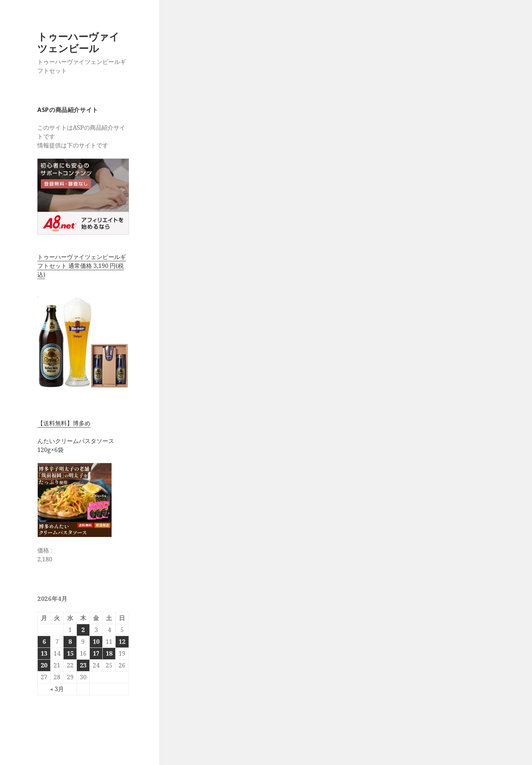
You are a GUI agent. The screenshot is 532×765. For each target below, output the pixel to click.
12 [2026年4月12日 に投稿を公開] (122, 642)
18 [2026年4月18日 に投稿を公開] (109, 653)
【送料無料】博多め (64, 423)
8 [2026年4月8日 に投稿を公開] (70, 642)
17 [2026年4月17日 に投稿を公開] (96, 653)
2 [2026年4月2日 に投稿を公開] (83, 630)
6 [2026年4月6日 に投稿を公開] (44, 642)
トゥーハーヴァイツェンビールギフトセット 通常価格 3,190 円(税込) (82, 266)
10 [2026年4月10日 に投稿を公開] (96, 642)
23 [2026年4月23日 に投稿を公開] (83, 665)
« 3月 (57, 689)
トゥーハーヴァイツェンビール (78, 42)
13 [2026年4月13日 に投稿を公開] (44, 653)
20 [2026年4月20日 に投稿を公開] (44, 665)
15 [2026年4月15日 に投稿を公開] (70, 653)
